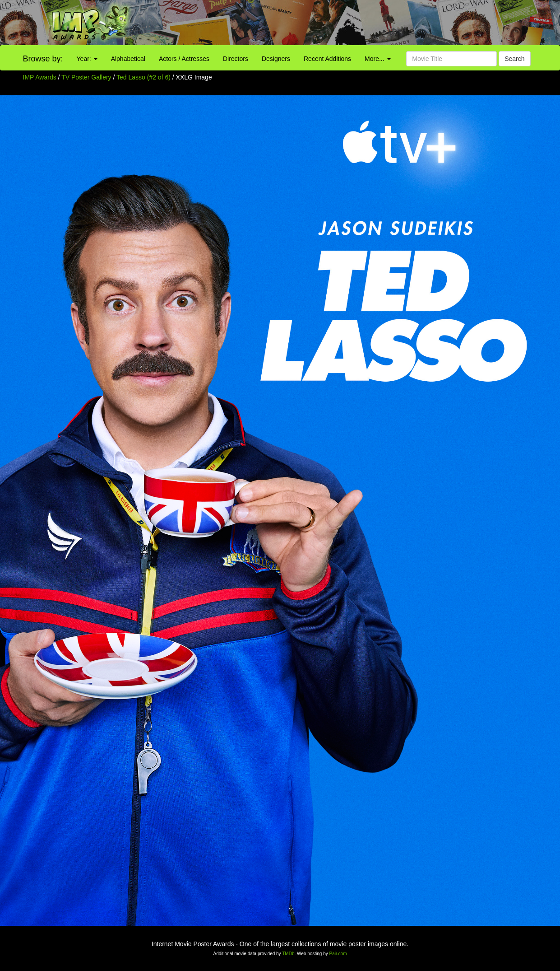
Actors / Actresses (184, 59)
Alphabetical (128, 59)
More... (377, 59)
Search (514, 59)
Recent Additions (327, 59)
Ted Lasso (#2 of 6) (143, 77)
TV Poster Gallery (86, 77)
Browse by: (43, 59)
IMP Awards (40, 77)
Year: (87, 59)
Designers (276, 59)
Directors (236, 59)
